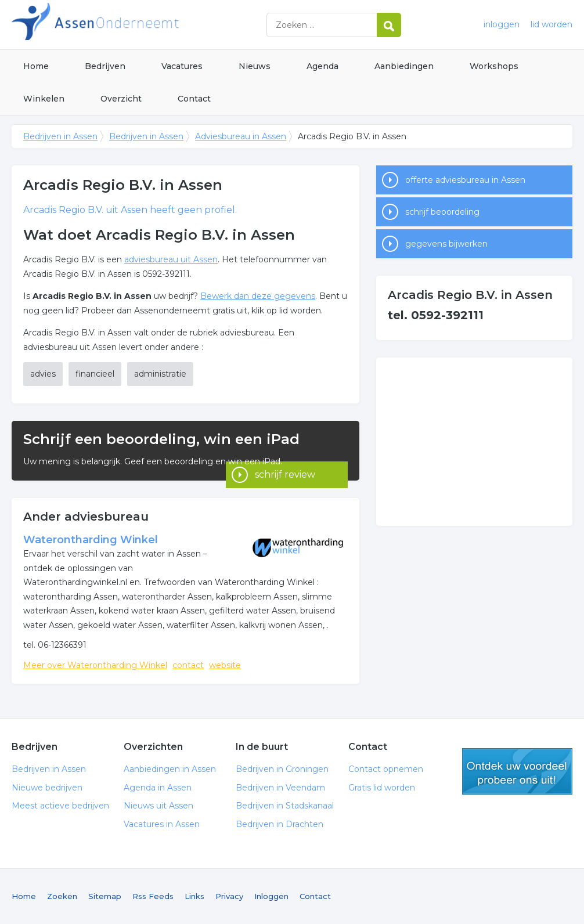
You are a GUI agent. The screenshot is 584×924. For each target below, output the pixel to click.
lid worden (551, 24)
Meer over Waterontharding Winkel (95, 665)
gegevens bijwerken (446, 244)
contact (188, 665)
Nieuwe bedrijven (47, 788)
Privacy (229, 896)
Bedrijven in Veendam (280, 788)
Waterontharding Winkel (91, 540)
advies (43, 374)
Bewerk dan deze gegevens (258, 296)
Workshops (494, 66)
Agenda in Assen (158, 788)
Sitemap (105, 896)
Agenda (322, 66)
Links (194, 896)
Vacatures (182, 66)
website (225, 665)
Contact (194, 99)
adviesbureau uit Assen (171, 259)
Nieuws (255, 66)
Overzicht (121, 99)
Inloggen (271, 896)
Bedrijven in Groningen (282, 769)
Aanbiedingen (404, 66)
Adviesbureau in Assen (241, 136)
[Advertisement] (474, 442)
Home (36, 66)
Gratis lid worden (382, 788)
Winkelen (44, 99)
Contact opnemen (386, 769)
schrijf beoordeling (442, 212)
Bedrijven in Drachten (280, 824)
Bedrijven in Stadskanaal (285, 806)
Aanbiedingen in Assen (170, 769)
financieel (95, 374)
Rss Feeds (153, 896)
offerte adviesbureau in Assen (465, 180)
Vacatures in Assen (162, 824)
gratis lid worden (517, 771)
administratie (160, 374)
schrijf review (285, 465)
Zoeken (62, 896)
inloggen (502, 24)
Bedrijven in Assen (157, 25)
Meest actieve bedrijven (60, 806)
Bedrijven (105, 66)
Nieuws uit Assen (158, 806)
